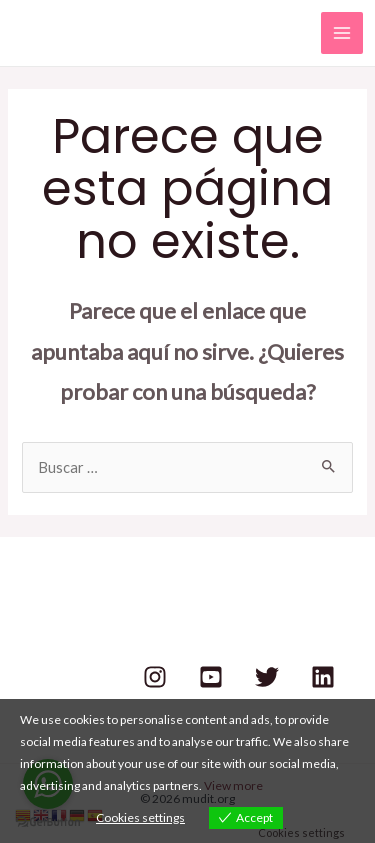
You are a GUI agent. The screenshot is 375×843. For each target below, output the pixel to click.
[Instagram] (155, 677)
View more (233, 785)
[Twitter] (267, 677)
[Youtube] (211, 677)
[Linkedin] (323, 677)
